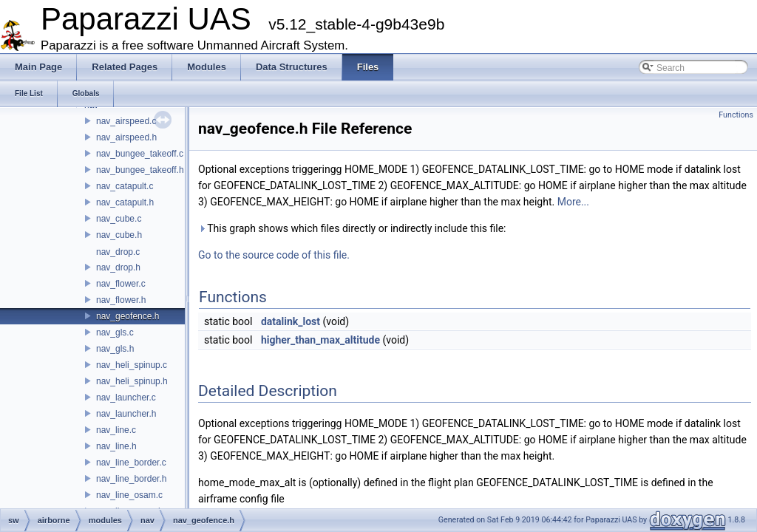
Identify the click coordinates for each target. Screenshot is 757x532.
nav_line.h (116, 446)
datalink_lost (291, 321)
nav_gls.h (115, 349)
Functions (736, 115)
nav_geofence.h (128, 316)
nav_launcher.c (126, 398)
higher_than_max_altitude (320, 340)
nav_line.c (116, 430)
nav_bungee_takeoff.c (140, 154)
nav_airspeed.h (126, 137)
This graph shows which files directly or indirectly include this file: (352, 228)
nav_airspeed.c (126, 121)
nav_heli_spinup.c (132, 365)
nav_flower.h (121, 300)
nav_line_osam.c (129, 495)
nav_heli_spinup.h (132, 381)
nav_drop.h (118, 267)
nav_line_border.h (131, 479)
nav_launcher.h (126, 414)
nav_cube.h (119, 235)
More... (573, 202)
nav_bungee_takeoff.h (140, 170)
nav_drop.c (118, 252)
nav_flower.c (121, 284)
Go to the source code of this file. (274, 255)
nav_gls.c (115, 332)
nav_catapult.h (125, 202)
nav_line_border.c (131, 463)
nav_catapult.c (125, 186)
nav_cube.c (119, 219)
